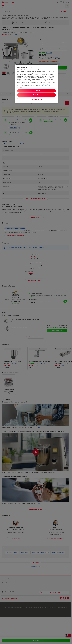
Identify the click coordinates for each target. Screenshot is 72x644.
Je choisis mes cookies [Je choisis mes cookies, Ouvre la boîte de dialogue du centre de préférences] (37, 99)
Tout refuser (37, 95)
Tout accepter (37, 91)
